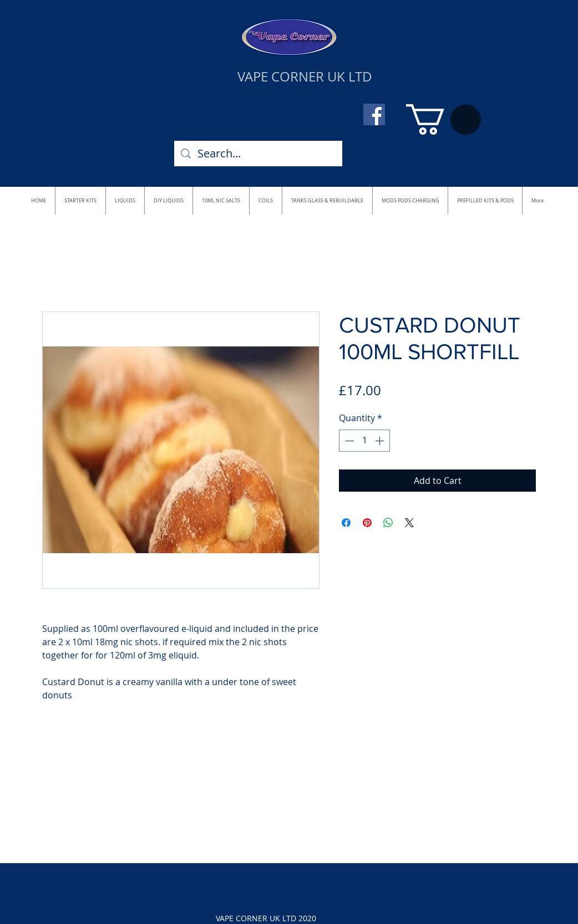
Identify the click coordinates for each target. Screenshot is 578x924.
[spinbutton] (364, 441)
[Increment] (381, 441)
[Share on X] (409, 523)
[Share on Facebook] (346, 523)
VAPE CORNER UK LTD (305, 76)
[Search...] (258, 154)
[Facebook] (374, 114)
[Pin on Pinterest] (367, 523)
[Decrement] (348, 441)
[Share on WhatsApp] (388, 523)
